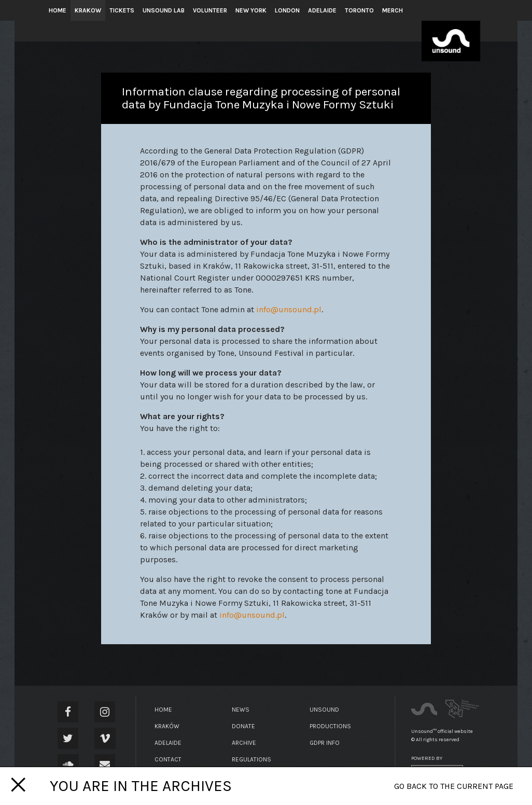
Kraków (167, 726)
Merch (393, 10)
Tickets (122, 10)
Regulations (251, 759)
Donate (243, 726)
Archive (244, 743)
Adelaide (322, 10)
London (287, 10)
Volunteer (210, 10)
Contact (168, 759)
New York (251, 10)
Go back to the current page (454, 786)
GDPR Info (325, 743)
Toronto (359, 10)
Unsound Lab (164, 10)
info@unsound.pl (289, 309)
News (241, 710)
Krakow (88, 10)
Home (58, 10)
